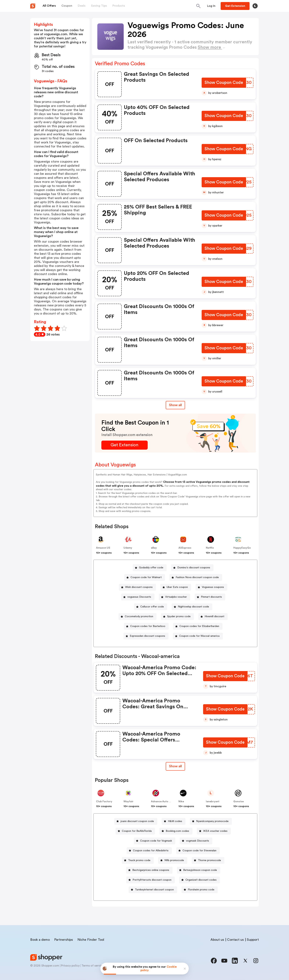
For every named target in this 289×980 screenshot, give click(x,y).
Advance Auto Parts (163, 802)
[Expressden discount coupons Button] (146, 636)
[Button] (211, 6)
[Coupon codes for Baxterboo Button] (146, 626)
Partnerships (64, 940)
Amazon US (103, 548)
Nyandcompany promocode (212, 821)
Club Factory (104, 802)
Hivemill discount (214, 616)
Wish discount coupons (139, 587)
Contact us (235, 940)
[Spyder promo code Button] (177, 617)
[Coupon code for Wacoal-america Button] (198, 636)
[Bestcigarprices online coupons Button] (149, 870)
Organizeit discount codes (201, 880)
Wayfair (128, 802)
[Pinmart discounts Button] (210, 597)
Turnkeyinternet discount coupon (154, 890)
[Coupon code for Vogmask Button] (155, 841)
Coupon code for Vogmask (156, 841)
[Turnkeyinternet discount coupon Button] (153, 890)
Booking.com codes (177, 831)
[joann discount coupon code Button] (136, 821)
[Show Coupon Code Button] (224, 83)
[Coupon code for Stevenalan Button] (198, 851)
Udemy (128, 548)
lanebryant (213, 802)
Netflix (210, 548)
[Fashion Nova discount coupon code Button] (196, 577)
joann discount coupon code (137, 821)
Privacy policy (70, 966)
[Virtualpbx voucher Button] (175, 597)
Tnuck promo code (139, 860)
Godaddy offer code (151, 568)
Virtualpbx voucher (176, 597)
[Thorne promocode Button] (208, 860)
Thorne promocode (209, 860)
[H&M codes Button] (174, 821)
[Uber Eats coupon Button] (176, 587)
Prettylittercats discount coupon (152, 880)
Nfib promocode (174, 860)
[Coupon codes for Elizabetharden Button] (198, 626)
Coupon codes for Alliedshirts (151, 851)
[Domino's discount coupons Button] (192, 568)
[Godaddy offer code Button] (150, 568)
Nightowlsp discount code (193, 607)
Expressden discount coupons (147, 636)
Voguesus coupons (213, 587)
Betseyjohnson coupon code (200, 870)
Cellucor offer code (152, 607)
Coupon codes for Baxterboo (148, 626)
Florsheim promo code (201, 890)
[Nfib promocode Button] (173, 860)
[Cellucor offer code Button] (151, 607)
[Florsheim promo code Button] (200, 890)
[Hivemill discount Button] (213, 617)
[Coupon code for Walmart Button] (145, 577)
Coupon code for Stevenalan (199, 851)
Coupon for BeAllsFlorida (137, 831)
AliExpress (185, 548)
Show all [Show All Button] (175, 405)
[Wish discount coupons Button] (137, 587)
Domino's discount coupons (194, 568)
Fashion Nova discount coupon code (197, 577)
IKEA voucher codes (215, 831)
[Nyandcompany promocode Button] (211, 821)
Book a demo (40, 940)
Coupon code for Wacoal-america (199, 636)
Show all (175, 766)
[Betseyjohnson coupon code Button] (199, 870)
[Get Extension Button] (125, 445)
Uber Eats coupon (177, 587)
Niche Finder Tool (91, 940)
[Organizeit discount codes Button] (200, 880)
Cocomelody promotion (139, 616)
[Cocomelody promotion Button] (137, 617)
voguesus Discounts (139, 597)
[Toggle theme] (255, 6)
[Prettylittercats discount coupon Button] (150, 880)
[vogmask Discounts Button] (196, 841)
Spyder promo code (179, 616)
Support (253, 940)
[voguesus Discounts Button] (138, 597)
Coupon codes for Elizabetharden (199, 626)
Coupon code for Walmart (146, 577)
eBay (154, 548)
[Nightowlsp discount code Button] (192, 607)
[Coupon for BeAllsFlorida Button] (135, 831)
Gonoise (238, 802)
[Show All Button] (175, 766)
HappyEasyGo (242, 548)
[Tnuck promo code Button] (138, 860)
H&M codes (175, 821)
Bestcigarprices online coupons (151, 870)
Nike (181, 802)
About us (217, 940)
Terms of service (93, 966)
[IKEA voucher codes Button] (214, 831)
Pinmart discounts (211, 597)
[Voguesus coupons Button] (211, 587)
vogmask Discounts (197, 841)
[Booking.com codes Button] (176, 831)
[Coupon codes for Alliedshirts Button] (149, 851)
